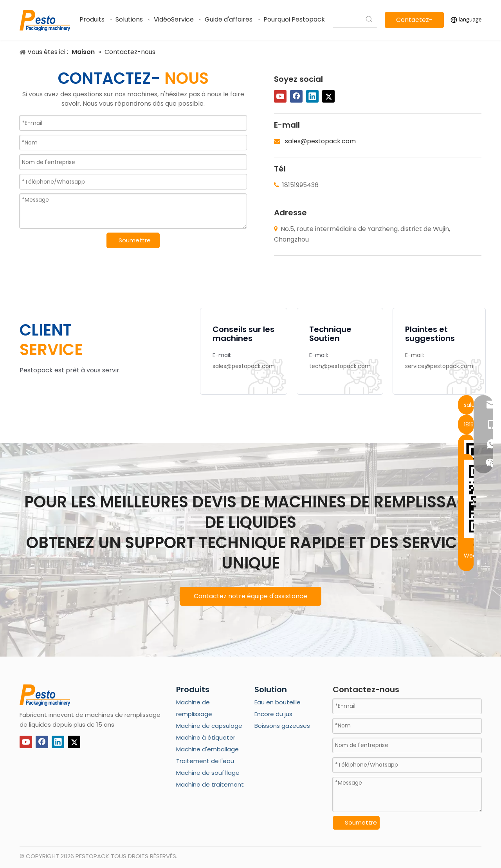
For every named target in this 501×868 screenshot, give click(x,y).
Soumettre (135, 240)
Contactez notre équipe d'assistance (250, 596)
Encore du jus (273, 714)
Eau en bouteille (278, 702)
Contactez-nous (414, 22)
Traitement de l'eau (205, 761)
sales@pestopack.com (320, 141)
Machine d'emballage (207, 749)
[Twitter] (328, 96)
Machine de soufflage (208, 773)
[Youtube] (280, 96)
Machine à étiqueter (206, 737)
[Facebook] (296, 96)
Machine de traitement (210, 784)
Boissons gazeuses (282, 726)
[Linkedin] (312, 96)
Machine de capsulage (209, 726)
